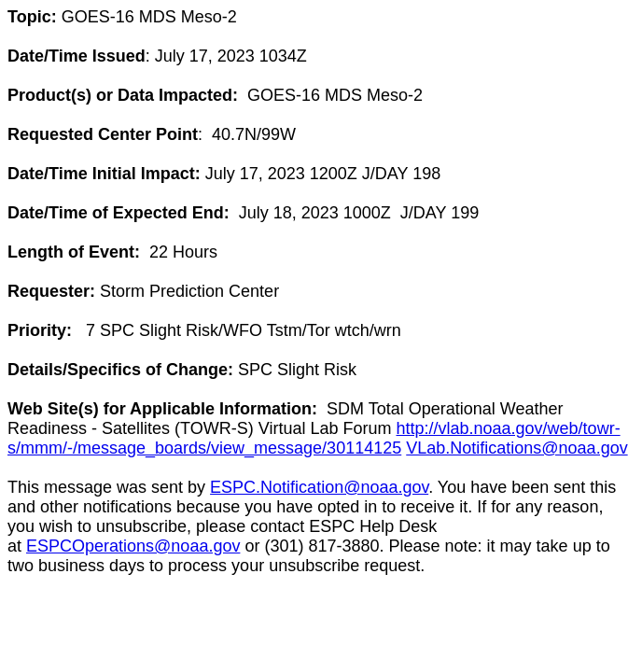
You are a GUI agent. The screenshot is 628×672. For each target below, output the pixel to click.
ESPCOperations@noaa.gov (133, 546)
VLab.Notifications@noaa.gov (516, 448)
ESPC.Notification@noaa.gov (319, 487)
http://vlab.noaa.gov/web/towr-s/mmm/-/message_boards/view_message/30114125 (314, 438)
